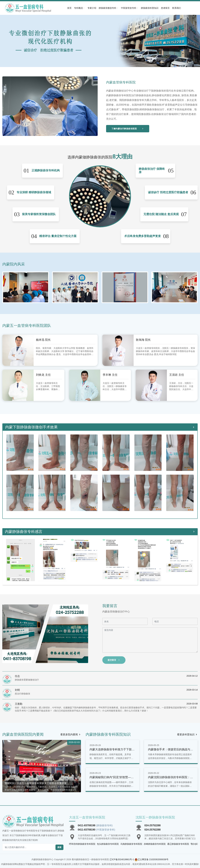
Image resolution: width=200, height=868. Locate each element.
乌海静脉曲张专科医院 (131, 844)
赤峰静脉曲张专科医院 (155, 844)
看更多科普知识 (187, 735)
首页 (69, 8)
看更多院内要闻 (71, 735)
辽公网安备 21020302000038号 (153, 859)
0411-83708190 (87, 830)
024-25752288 (152, 825)
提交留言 (114, 660)
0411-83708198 (87, 825)
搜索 (59, 847)
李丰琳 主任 (110, 375)
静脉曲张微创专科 (109, 8)
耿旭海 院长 (143, 340)
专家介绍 (92, 8)
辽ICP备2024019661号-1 (122, 859)
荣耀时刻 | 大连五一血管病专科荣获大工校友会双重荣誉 (36, 783)
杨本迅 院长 (43, 340)
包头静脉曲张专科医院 (108, 844)
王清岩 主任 (177, 375)
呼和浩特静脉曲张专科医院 (82, 844)
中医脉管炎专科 (130, 8)
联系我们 (177, 8)
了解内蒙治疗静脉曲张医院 (128, 129)
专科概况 (80, 8)
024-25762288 (152, 830)
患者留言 (165, 8)
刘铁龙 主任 (43, 375)
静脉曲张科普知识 (150, 8)
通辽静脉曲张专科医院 (178, 844)
